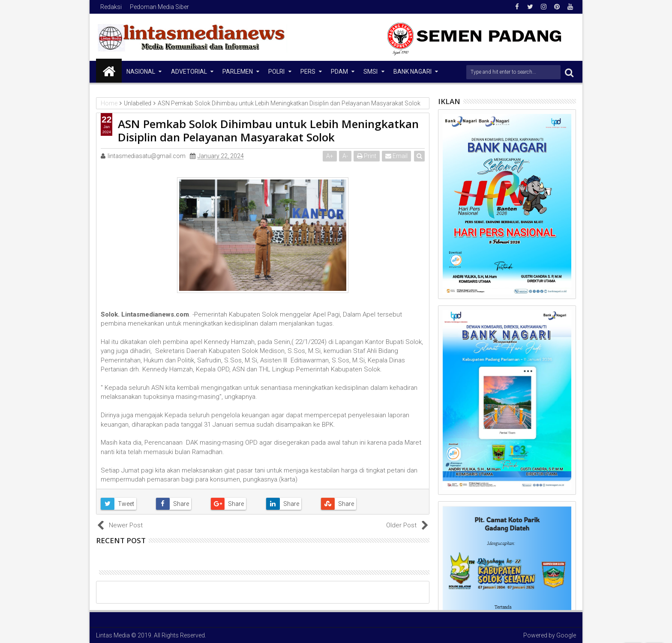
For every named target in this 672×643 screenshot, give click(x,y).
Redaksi (111, 7)
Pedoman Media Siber (159, 7)
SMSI (370, 72)
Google (566, 635)
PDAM (339, 72)
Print (367, 156)
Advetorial (189, 72)
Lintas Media (113, 635)
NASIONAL (141, 72)
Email (396, 156)
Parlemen (238, 72)
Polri (276, 72)
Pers (308, 72)
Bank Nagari (412, 72)
